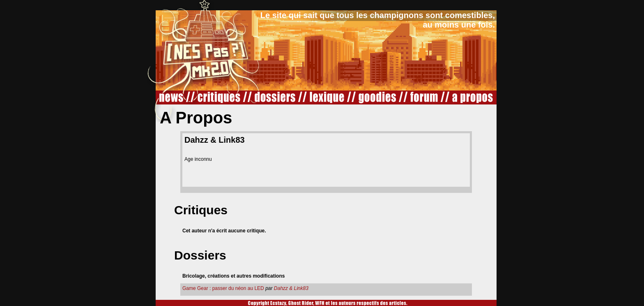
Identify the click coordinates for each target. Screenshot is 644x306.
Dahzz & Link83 (291, 288)
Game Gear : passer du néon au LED (223, 288)
